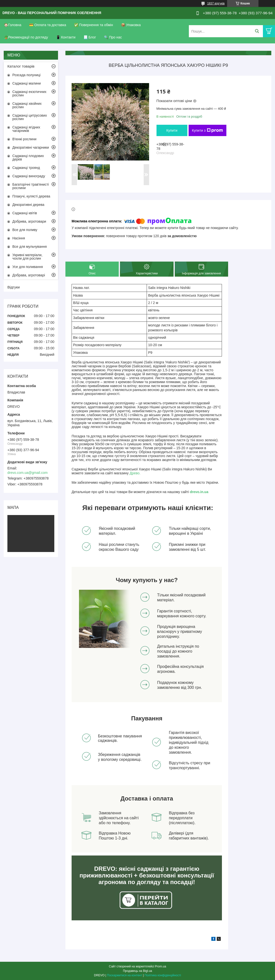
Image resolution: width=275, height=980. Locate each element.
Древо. (135, 473)
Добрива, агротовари (29, 221)
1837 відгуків (216, 3)
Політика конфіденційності (163, 975)
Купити (172, 130)
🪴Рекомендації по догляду (26, 37)
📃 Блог (90, 37)
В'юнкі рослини (24, 139)
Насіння (19, 238)
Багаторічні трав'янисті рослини (31, 186)
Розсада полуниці (26, 75)
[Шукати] (257, 31)
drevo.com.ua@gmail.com (28, 473)
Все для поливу (25, 230)
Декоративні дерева (28, 205)
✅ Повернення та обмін (94, 25)
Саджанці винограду (29, 176)
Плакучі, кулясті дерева (31, 196)
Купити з (207, 130)
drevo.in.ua (199, 492)
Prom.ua (161, 966)
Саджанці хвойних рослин (27, 105)
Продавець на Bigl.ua (137, 971)
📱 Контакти (66, 37)
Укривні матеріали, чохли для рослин (27, 257)
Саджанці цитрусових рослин (30, 117)
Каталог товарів (21, 66)
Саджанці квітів (25, 213)
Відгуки (14, 287)
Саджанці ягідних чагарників (26, 129)
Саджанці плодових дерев (28, 158)
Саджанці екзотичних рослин (29, 93)
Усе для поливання (28, 267)
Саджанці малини (27, 83)
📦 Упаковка (131, 25)
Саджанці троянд (26, 168)
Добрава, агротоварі (29, 275)
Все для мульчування (29, 247)
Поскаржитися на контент (124, 975)
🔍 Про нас (113, 37)
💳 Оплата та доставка (48, 25)
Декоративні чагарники (31, 147)
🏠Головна (13, 25)
